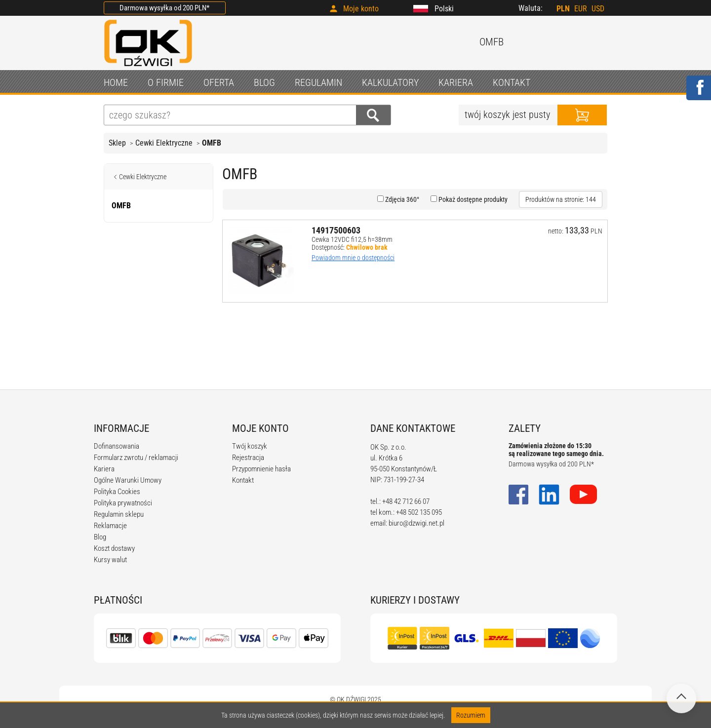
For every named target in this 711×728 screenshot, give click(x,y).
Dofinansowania (117, 446)
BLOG (264, 82)
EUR (581, 9)
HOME (116, 82)
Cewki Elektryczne (164, 143)
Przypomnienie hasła (261, 469)
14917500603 (336, 230)
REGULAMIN (318, 82)
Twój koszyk (250, 446)
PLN (563, 9)
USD (598, 9)
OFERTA (219, 82)
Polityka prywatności (123, 503)
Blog (100, 537)
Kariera (104, 469)
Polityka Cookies (117, 492)
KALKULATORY (390, 82)
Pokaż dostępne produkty (472, 199)
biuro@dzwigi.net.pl (416, 523)
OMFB (212, 143)
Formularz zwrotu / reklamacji (136, 458)
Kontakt (243, 480)
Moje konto (361, 9)
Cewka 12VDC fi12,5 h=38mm (352, 239)
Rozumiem (471, 715)
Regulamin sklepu (119, 514)
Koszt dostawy (114, 548)
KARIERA (456, 82)
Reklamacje (110, 526)
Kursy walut (110, 560)
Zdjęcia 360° (401, 199)
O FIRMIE (166, 82)
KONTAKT (512, 82)
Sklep (117, 143)
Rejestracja (248, 458)
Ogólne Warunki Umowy (128, 480)
